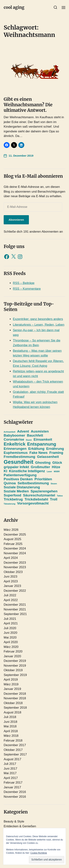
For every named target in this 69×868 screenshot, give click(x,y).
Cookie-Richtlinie (39, 853)
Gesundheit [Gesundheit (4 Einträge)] (18, 462)
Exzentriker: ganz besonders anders (38, 319)
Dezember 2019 (15, 661)
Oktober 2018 (13, 703)
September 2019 (15, 675)
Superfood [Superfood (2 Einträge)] (12, 495)
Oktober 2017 (13, 750)
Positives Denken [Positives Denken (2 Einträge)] (18, 479)
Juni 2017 (10, 769)
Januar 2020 (12, 656)
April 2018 (11, 731)
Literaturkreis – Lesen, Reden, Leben (39, 325)
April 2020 (11, 642)
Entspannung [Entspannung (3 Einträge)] (42, 444)
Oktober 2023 (13, 572)
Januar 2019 (12, 689)
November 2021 (15, 609)
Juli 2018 (10, 717)
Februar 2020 (13, 651)
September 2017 (15, 754)
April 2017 (11, 778)
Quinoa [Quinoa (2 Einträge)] (10, 483)
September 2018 (15, 708)
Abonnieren (16, 220)
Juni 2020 (10, 633)
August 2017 (12, 759)
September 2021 (15, 614)
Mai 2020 (10, 638)
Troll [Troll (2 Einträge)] (54, 499)
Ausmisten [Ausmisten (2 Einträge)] (40, 431)
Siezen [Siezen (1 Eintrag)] (54, 484)
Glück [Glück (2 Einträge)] (57, 463)
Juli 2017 (10, 764)
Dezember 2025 (15, 535)
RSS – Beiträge (24, 283)
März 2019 (11, 684)
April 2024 (11, 558)
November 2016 (15, 797)
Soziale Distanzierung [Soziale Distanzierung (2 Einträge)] (22, 487)
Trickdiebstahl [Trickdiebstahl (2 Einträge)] (36, 499)
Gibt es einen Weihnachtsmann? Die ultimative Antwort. (28, 105)
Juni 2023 (10, 577)
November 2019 (15, 666)
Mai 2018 (10, 726)
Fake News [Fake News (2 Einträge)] (38, 453)
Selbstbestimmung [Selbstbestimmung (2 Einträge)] (33, 483)
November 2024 (15, 553)
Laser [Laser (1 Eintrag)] (49, 471)
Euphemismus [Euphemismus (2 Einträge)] (16, 453)
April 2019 (11, 680)
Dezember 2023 (15, 563)
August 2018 (12, 712)
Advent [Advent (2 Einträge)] (23, 431)
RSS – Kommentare (27, 289)
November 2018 (15, 698)
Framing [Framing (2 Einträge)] (56, 453)
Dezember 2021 (15, 605)
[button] (55, 7)
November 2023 (15, 567)
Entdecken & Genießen (20, 826)
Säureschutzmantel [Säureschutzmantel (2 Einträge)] (39, 495)
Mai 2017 (10, 773)
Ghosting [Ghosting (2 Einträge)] (43, 463)
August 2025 (12, 539)
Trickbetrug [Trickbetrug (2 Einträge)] (13, 499)
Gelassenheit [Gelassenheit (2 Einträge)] (48, 457)
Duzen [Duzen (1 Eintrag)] (29, 440)
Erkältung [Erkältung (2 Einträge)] (36, 449)
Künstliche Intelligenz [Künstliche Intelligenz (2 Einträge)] (27, 471)
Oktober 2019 (13, 670)
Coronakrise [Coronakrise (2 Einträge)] (14, 439)
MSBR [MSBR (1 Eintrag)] (57, 471)
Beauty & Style (14, 821)
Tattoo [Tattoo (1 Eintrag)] (60, 496)
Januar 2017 (12, 787)
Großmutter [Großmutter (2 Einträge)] (40, 467)
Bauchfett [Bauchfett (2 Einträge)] (35, 435)
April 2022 (11, 600)
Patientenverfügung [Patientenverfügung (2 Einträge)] (20, 475)
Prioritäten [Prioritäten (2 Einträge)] (43, 479)
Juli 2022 (10, 595)
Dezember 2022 (15, 591)
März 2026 (11, 530)
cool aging (14, 7)
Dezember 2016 (15, 792)
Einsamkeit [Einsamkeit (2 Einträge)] (43, 439)
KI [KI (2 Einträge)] (5, 471)
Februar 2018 (13, 740)
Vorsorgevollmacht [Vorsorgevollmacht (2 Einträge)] (33, 503)
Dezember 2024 (15, 548)
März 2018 (11, 736)
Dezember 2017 (15, 745)
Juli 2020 (10, 628)
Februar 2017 (13, 783)
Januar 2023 (12, 586)
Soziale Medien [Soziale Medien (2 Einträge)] (16, 491)
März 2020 (11, 647)
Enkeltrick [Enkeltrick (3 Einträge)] (15, 444)
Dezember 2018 (15, 694)
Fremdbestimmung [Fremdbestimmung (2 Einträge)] (19, 457)
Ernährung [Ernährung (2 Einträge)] (55, 449)
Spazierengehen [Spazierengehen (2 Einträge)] (44, 491)
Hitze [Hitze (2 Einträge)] (56, 467)
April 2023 (11, 581)
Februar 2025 (13, 544)
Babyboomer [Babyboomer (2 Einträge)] (14, 435)
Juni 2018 (10, 722)
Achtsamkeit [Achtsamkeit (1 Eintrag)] (9, 432)
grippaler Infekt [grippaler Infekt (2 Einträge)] (16, 467)
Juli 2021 (10, 619)
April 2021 (11, 623)
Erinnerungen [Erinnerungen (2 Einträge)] (15, 449)
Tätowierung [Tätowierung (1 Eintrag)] (9, 504)
